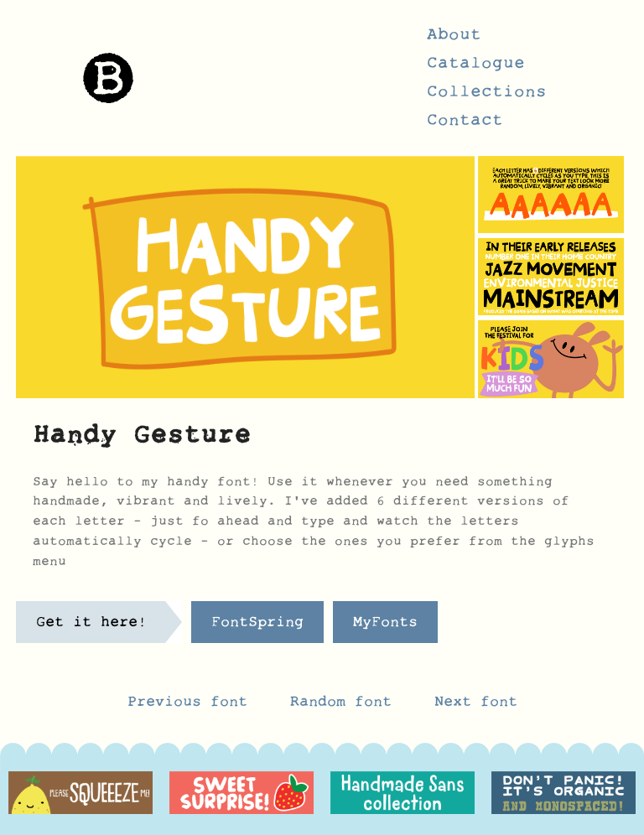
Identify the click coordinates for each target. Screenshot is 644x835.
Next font (476, 706)
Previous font (187, 706)
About (454, 39)
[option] (80, 793)
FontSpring (257, 626)
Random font (345, 706)
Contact (465, 125)
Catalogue (476, 68)
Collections (487, 96)
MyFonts (385, 626)
